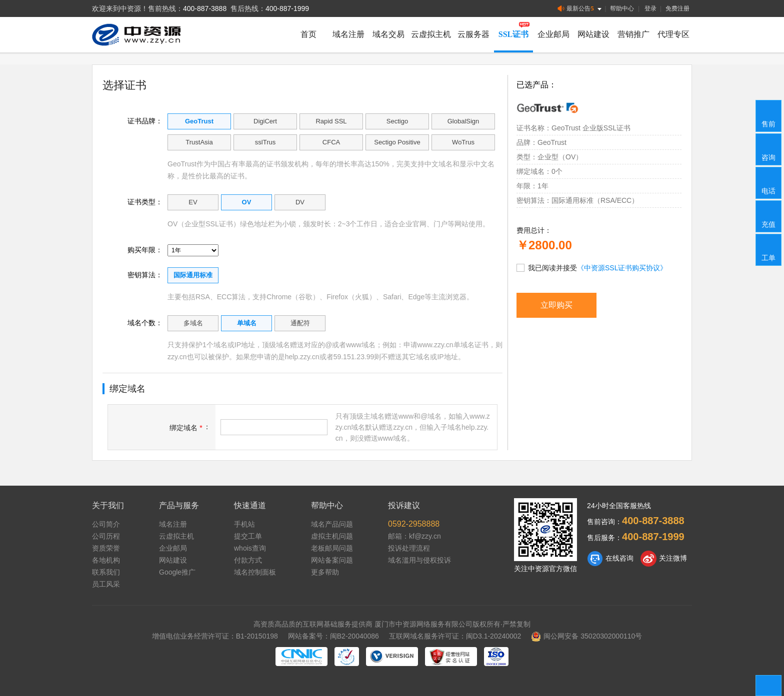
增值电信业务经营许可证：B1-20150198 (215, 636)
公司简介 (106, 524)
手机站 (244, 524)
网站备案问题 (332, 560)
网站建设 (593, 34)
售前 (769, 115)
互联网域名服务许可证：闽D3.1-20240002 (455, 636)
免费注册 (677, 8)
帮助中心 (622, 8)
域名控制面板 (255, 572)
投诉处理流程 (409, 548)
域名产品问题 (332, 524)
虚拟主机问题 (332, 536)
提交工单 (248, 536)
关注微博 (664, 559)
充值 (769, 216)
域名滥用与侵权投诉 (419, 560)
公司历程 (106, 536)
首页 (308, 34)
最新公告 (580, 9)
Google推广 (177, 572)
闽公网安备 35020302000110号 (586, 636)
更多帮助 (325, 572)
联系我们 (106, 572)
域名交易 (388, 34)
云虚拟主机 (431, 34)
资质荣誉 (106, 548)
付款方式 (248, 560)
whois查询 (250, 548)
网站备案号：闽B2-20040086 (333, 636)
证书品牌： (145, 121)
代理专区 (673, 34)
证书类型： (145, 202)
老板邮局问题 (332, 548)
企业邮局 (553, 34)
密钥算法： (145, 275)
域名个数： (145, 323)
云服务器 (473, 34)
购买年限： (145, 250)
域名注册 (348, 34)
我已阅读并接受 (592, 267)
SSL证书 (513, 34)
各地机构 (106, 560)
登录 (650, 8)
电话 (769, 182)
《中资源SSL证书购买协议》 (622, 268)
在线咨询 (610, 559)
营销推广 (633, 34)
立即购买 (556, 305)
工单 (769, 249)
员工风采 (106, 584)
